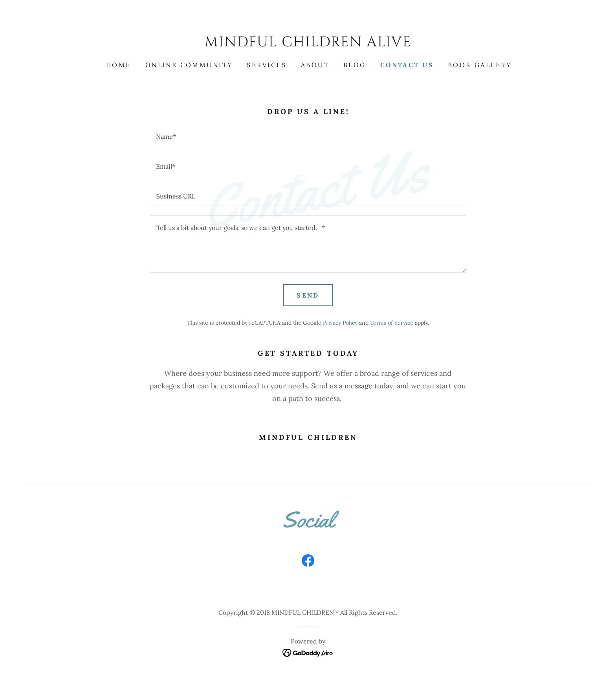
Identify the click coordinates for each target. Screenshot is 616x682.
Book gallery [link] (480, 65)
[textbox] (308, 136)
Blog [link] (355, 65)
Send (308, 295)
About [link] (315, 65)
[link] (308, 44)
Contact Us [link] (407, 65)
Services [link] (267, 65)
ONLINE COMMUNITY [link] (189, 65)
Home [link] (119, 65)
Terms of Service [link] (392, 323)
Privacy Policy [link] (340, 323)
